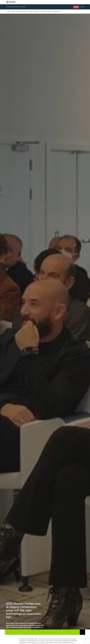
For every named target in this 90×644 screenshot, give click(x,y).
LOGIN (82, 7)
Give (76, 7)
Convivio (37, 11)
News (13, 11)
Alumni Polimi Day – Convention (50, 11)
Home (8, 11)
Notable (30, 11)
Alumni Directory (21, 11)
